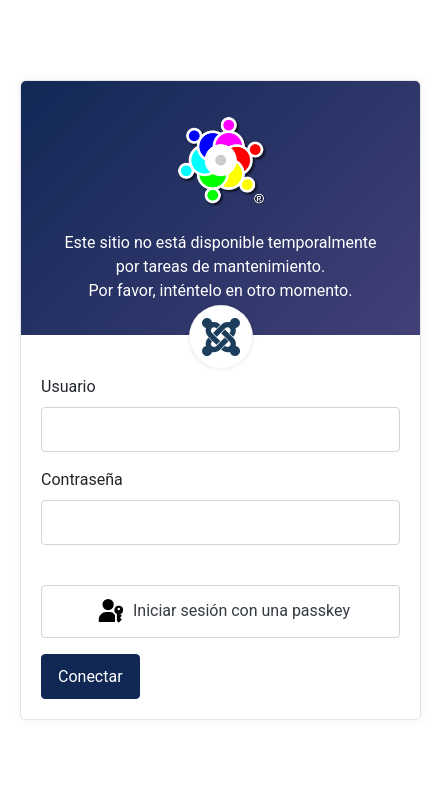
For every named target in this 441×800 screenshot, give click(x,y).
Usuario (68, 386)
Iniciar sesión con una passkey (222, 612)
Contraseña (82, 479)
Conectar (90, 676)
